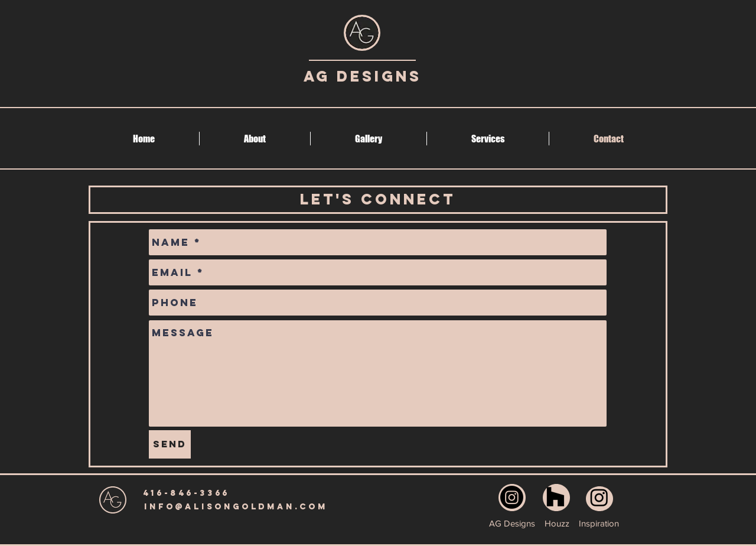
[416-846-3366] (186, 493)
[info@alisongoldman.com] (236, 507)
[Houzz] (555, 497)
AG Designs (363, 76)
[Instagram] (512, 497)
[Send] (170, 444)
